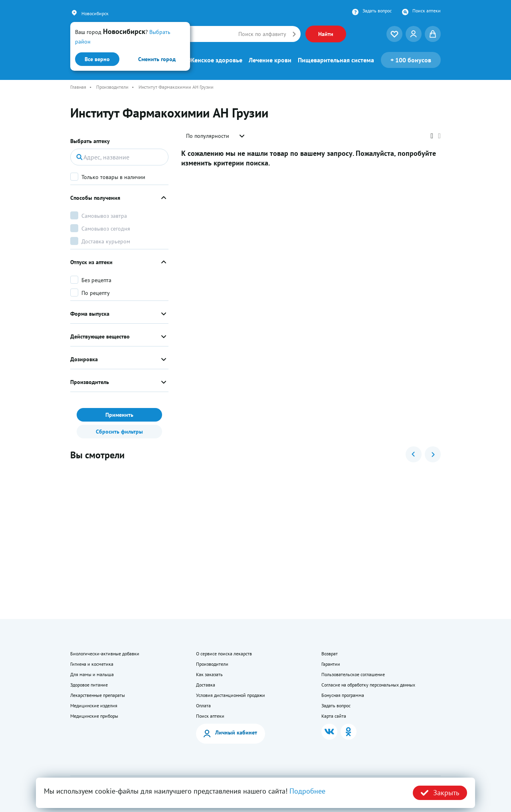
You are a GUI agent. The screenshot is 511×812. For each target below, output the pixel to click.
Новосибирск (95, 13)
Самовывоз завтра (104, 216)
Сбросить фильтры (119, 432)
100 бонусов (411, 60)
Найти (326, 34)
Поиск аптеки (427, 11)
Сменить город (157, 59)
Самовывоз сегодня (106, 229)
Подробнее (307, 791)
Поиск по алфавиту (262, 34)
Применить (119, 415)
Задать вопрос (377, 11)
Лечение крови (270, 60)
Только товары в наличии (113, 177)
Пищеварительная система (336, 60)
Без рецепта (96, 280)
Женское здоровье (216, 60)
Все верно (97, 59)
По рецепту (96, 293)
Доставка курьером (106, 241)
